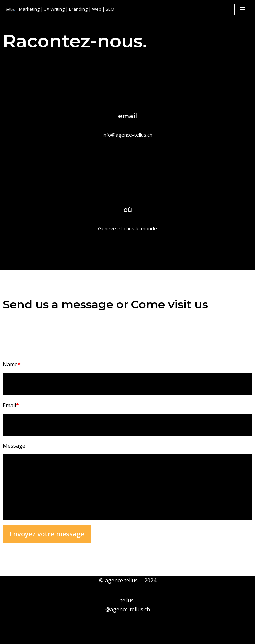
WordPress (71, 623)
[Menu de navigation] (242, 9)
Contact (41, 637)
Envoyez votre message (47, 534)
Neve (11, 623)
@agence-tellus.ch (128, 609)
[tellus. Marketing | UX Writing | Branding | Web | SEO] (60, 9)
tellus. (127, 600)
